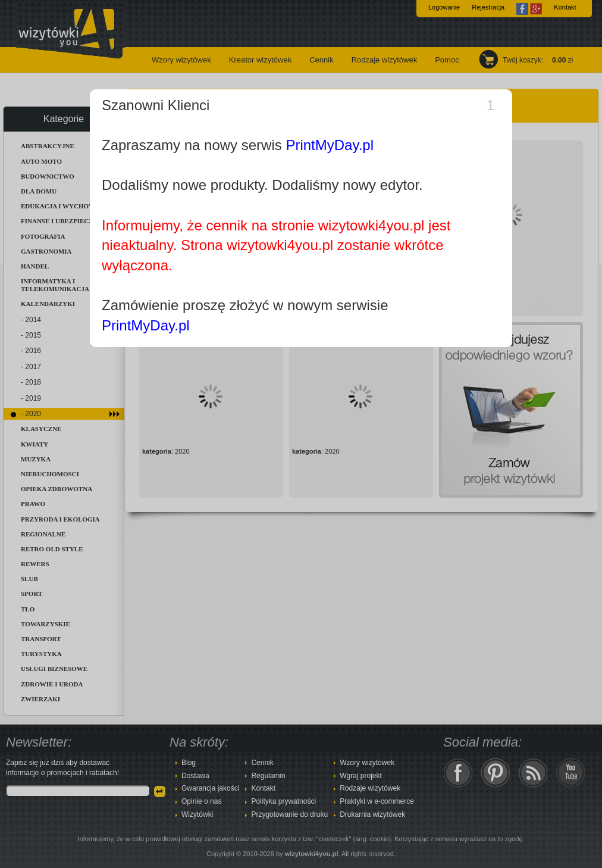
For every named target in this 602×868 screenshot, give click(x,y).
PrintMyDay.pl (330, 145)
